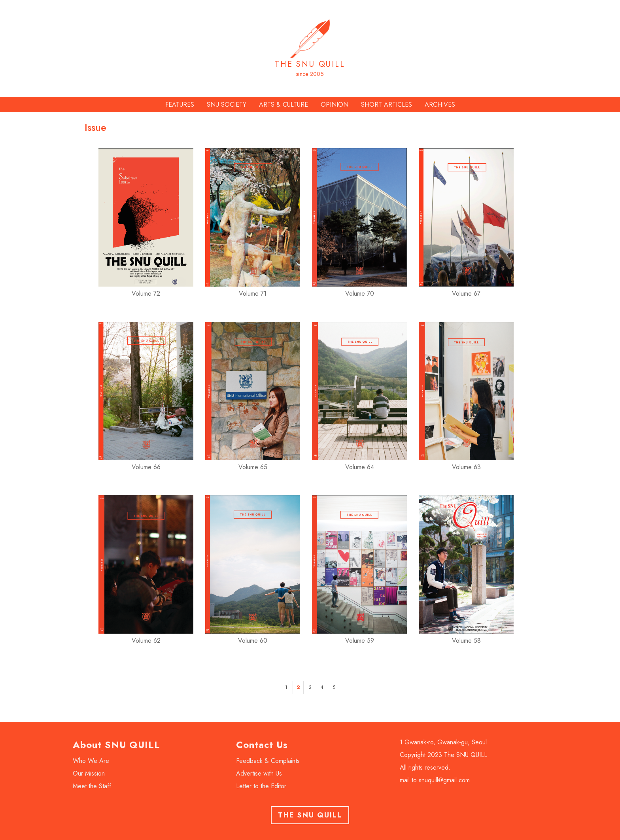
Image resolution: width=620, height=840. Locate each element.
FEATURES (180, 105)
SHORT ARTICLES (387, 105)
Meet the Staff (92, 786)
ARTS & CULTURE (284, 105)
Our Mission (89, 773)
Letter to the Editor (261, 786)
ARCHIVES (440, 105)
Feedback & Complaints (268, 761)
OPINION (335, 105)
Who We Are (91, 761)
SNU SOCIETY (227, 105)
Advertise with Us (259, 773)
